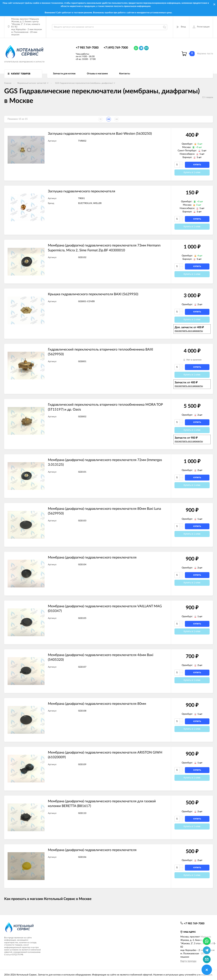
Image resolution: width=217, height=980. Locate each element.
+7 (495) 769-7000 (116, 48)
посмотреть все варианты (189, 331)
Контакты (125, 74)
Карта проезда (188, 961)
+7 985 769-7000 (87, 48)
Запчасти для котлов (64, 74)
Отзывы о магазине (97, 74)
